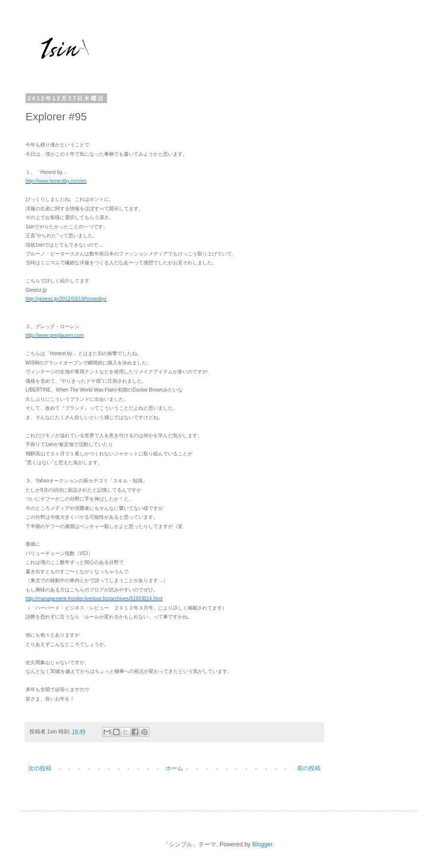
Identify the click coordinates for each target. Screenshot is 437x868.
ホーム (174, 768)
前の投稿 (309, 768)
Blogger (262, 844)
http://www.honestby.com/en (56, 181)
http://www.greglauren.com (55, 335)
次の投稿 (40, 768)
